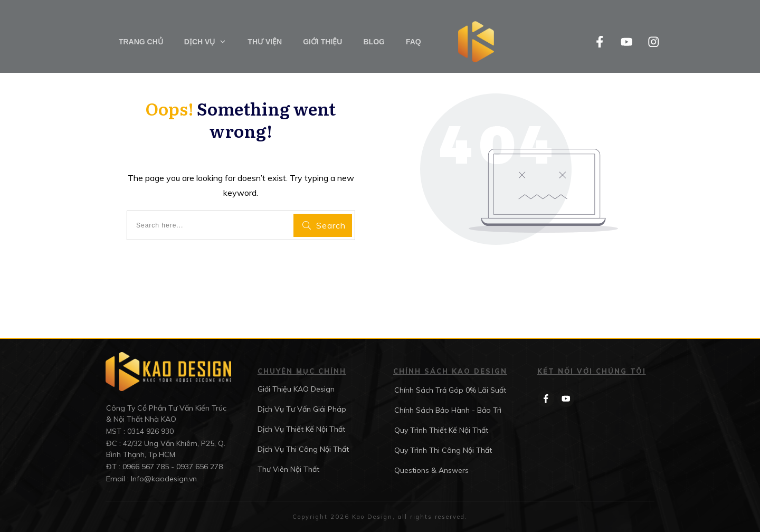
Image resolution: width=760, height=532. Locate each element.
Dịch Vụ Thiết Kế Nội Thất (301, 429)
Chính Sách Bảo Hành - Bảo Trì (448, 410)
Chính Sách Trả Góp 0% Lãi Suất (450, 390)
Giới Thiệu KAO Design (296, 389)
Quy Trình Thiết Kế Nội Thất (441, 430)
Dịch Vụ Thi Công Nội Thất (303, 449)
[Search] (323, 225)
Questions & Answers (431, 470)
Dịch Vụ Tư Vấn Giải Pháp (302, 409)
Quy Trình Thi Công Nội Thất (443, 450)
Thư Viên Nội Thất (288, 469)
